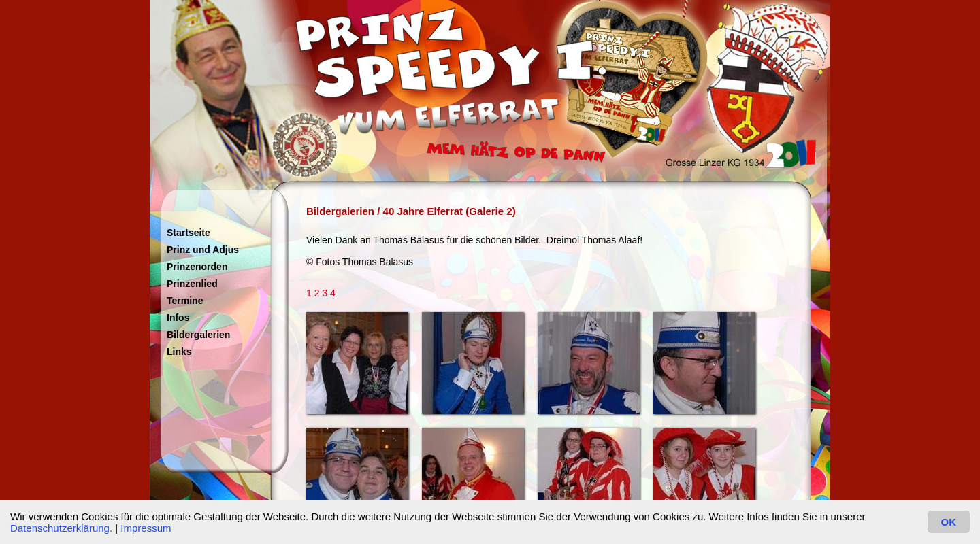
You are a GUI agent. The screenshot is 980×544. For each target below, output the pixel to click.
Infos (178, 318)
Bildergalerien (198, 335)
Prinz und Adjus (203, 250)
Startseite (189, 233)
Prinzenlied (192, 284)
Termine (185, 301)
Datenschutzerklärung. (61, 528)
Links (179, 352)
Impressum (146, 528)
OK (949, 522)
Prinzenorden (197, 267)
